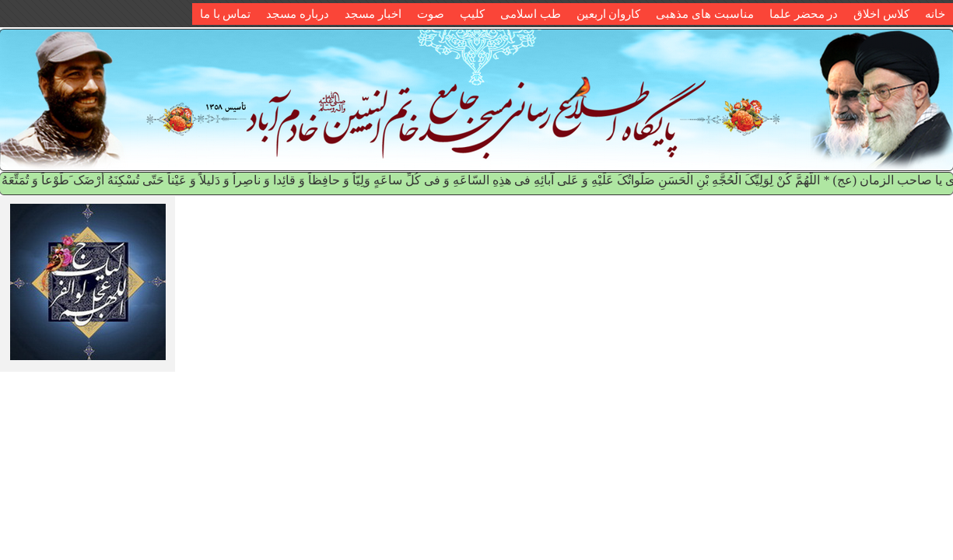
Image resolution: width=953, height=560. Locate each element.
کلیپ (472, 14)
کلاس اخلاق (881, 14)
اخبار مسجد (373, 14)
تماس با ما (226, 14)
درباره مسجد (298, 14)
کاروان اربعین (609, 14)
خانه (935, 14)
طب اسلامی (531, 14)
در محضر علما (804, 14)
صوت (431, 14)
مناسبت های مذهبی (705, 14)
